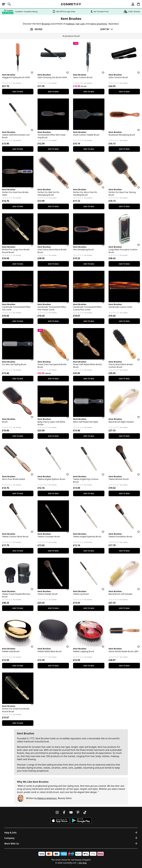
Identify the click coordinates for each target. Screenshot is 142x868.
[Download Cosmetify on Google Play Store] (81, 820)
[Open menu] (5, 4)
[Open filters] (35, 29)
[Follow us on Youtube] (71, 812)
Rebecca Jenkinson (47, 798)
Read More (114, 24)
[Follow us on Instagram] (57, 812)
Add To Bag (18, 92)
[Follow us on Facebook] (64, 812)
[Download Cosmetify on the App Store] (60, 820)
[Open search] (10, 4)
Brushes (46, 24)
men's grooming (98, 24)
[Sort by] (107, 29)
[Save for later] (30, 71)
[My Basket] (137, 4)
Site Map (83, 863)
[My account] (132, 4)
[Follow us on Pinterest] (78, 812)
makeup (70, 24)
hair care (80, 24)
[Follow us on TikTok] (85, 812)
